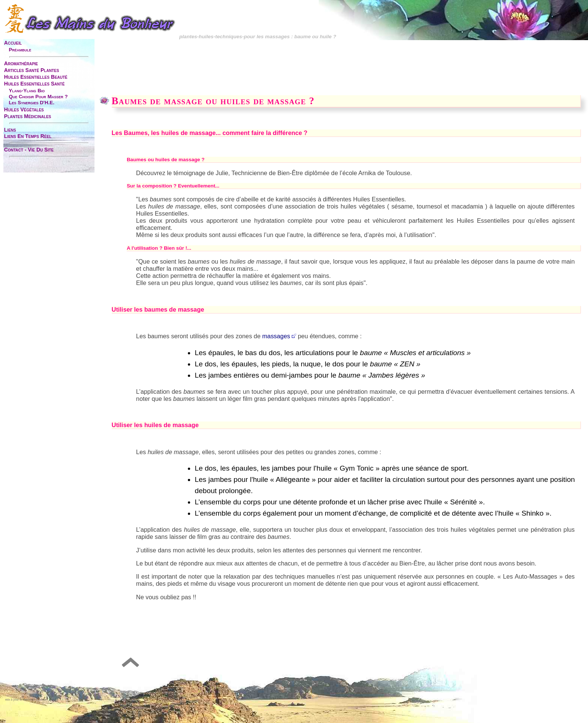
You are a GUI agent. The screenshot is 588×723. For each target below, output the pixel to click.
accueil (13, 43)
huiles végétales (24, 109)
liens (10, 130)
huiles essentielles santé (34, 84)
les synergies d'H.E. (31, 103)
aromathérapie (21, 63)
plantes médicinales (28, 116)
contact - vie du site (29, 150)
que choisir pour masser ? (38, 97)
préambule (20, 50)
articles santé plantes (31, 70)
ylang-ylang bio (27, 91)
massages (276, 336)
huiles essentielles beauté (36, 77)
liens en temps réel (28, 136)
